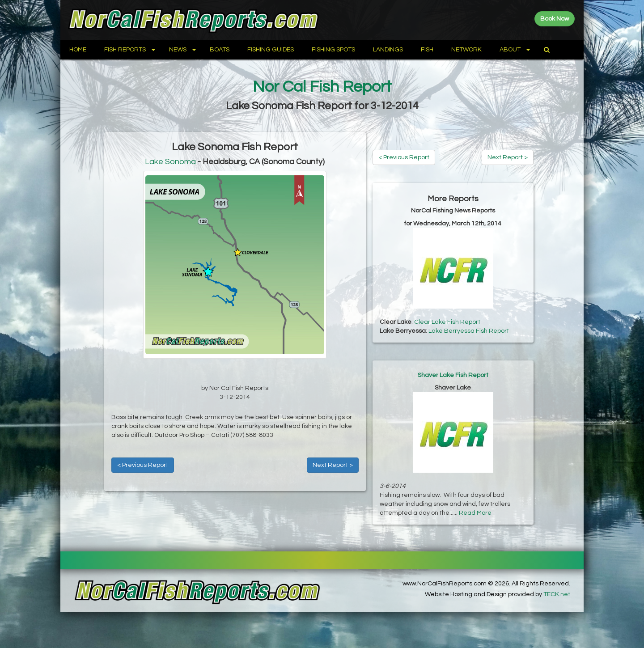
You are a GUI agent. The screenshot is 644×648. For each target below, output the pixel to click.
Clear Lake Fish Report (447, 322)
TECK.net (557, 594)
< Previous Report (143, 465)
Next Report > (333, 465)
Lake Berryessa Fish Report (469, 331)
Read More (475, 513)
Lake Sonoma (170, 162)
